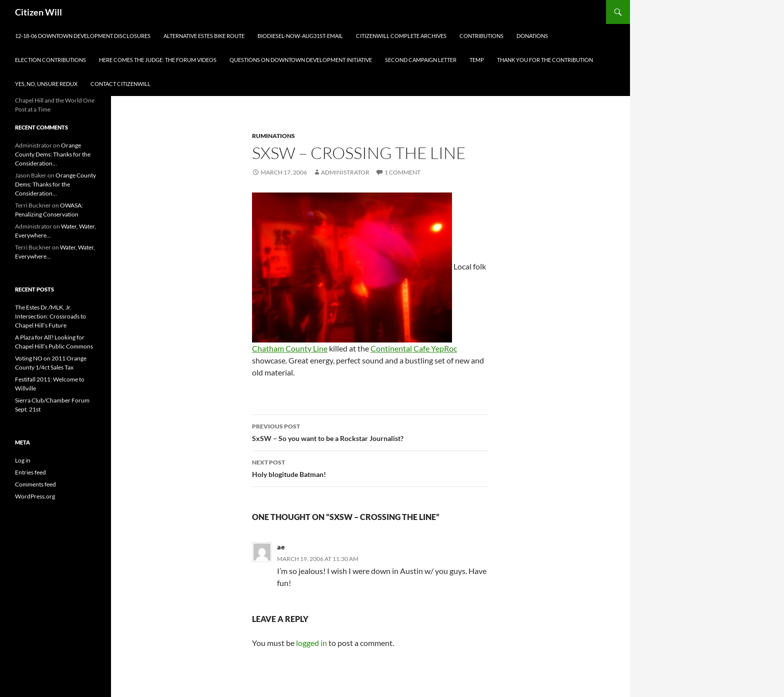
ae (281, 547)
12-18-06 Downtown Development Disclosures (83, 36)
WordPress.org (35, 496)
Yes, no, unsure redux (46, 84)
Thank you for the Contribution (545, 60)
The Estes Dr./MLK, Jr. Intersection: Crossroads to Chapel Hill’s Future (50, 316)
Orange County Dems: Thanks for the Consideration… (53, 154)
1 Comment (402, 172)
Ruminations (273, 136)
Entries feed (30, 472)
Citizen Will (38, 12)
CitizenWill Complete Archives (401, 36)
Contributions (481, 36)
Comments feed (35, 484)
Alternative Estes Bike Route (204, 36)
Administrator (345, 172)
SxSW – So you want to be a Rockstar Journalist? (370, 431)
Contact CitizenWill (120, 84)
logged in (311, 643)
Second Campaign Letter (421, 60)
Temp (477, 60)
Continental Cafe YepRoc (414, 348)
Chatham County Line (290, 348)
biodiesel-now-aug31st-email (300, 36)
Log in (23, 460)
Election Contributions (50, 60)
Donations (532, 36)
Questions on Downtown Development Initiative (301, 60)
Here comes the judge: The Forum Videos (158, 60)
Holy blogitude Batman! (370, 467)
